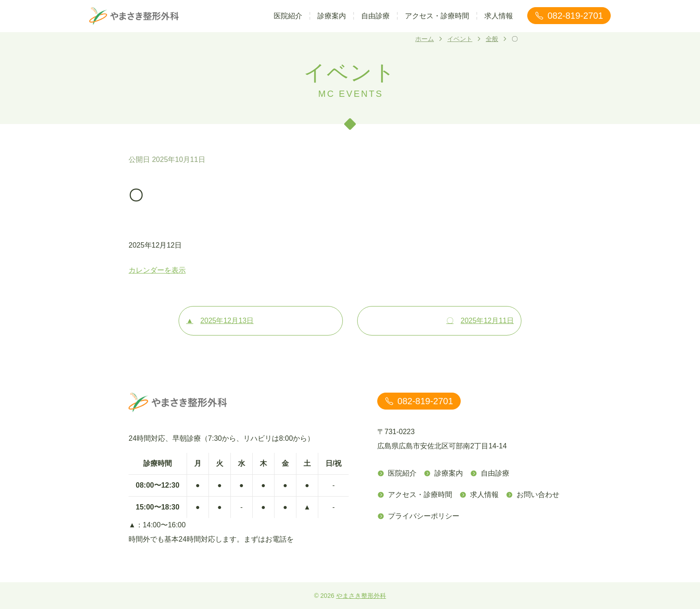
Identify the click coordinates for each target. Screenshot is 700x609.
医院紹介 (288, 16)
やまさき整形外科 (361, 596)
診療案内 (332, 16)
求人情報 (499, 16)
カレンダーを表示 (157, 270)
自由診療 (375, 16)
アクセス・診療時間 (437, 16)
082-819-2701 (569, 16)
